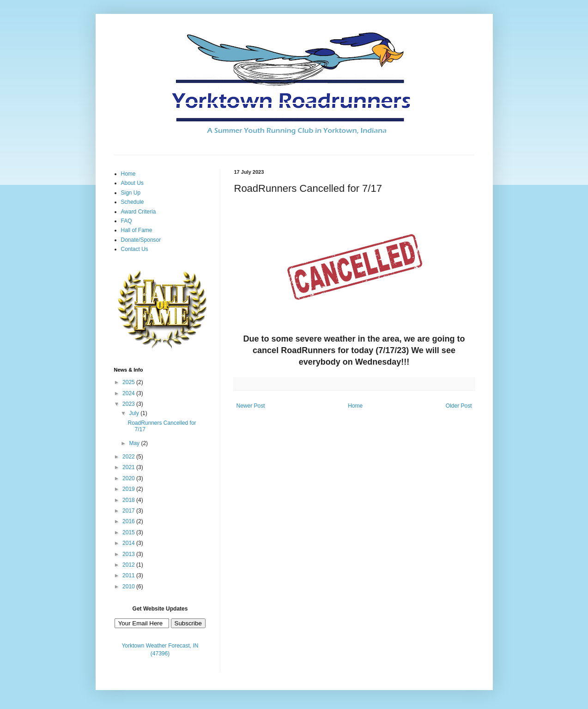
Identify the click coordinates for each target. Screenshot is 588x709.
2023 (129, 404)
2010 (129, 587)
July (135, 413)
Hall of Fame (137, 230)
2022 (129, 457)
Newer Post (251, 406)
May (135, 443)
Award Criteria (139, 212)
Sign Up (131, 193)
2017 (129, 511)
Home (355, 406)
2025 (129, 382)
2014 (129, 543)
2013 (129, 554)
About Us (132, 183)
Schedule (133, 202)
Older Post (459, 406)
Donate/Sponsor (141, 240)
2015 (129, 532)
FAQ (127, 221)
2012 (129, 565)
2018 (129, 500)
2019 (129, 489)
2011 (129, 575)
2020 (129, 478)
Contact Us (135, 249)
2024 (129, 393)
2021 (129, 467)
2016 (129, 521)
